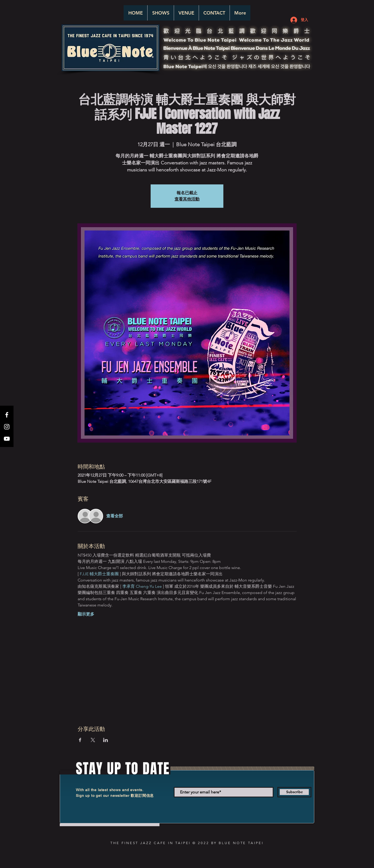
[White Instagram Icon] (7, 427)
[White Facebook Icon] (7, 415)
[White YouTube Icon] (7, 439)
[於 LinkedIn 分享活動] (106, 740)
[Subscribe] (294, 792)
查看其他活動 (187, 199)
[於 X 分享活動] (93, 740)
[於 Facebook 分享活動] (80, 740)
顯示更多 (86, 614)
